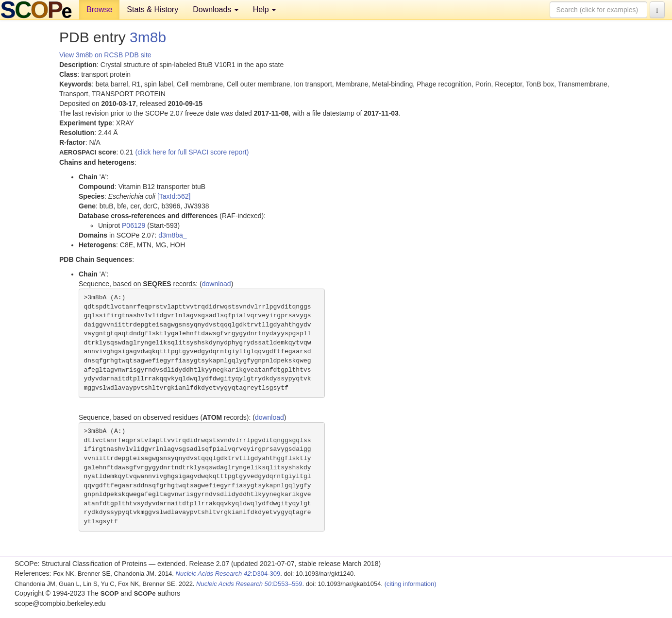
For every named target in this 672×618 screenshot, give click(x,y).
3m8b (148, 37)
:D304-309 (228, 574)
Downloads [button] (216, 9)
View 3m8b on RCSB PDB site (105, 55)
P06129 (134, 225)
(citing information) (411, 584)
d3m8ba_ (172, 235)
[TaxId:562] (174, 196)
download (217, 284)
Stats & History (152, 9)
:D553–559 (249, 584)
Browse (99, 9)
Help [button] (264, 9)
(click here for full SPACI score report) (192, 152)
